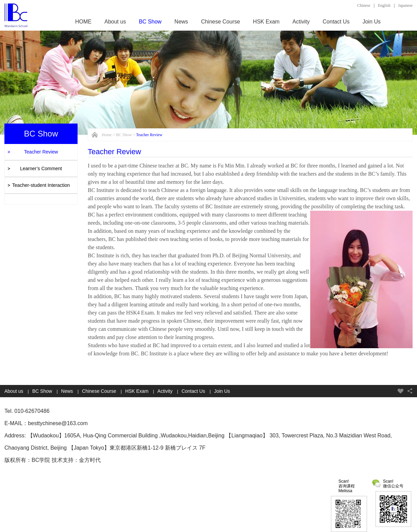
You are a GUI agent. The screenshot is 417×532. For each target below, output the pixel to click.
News (181, 22)
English (384, 5)
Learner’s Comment (41, 168)
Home (107, 135)
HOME (83, 22)
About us (115, 22)
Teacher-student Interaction (41, 185)
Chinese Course (221, 22)
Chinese (364, 5)
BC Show (150, 22)
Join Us (372, 22)
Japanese (405, 5)
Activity (301, 22)
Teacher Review (41, 152)
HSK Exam (266, 22)
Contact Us (336, 22)
